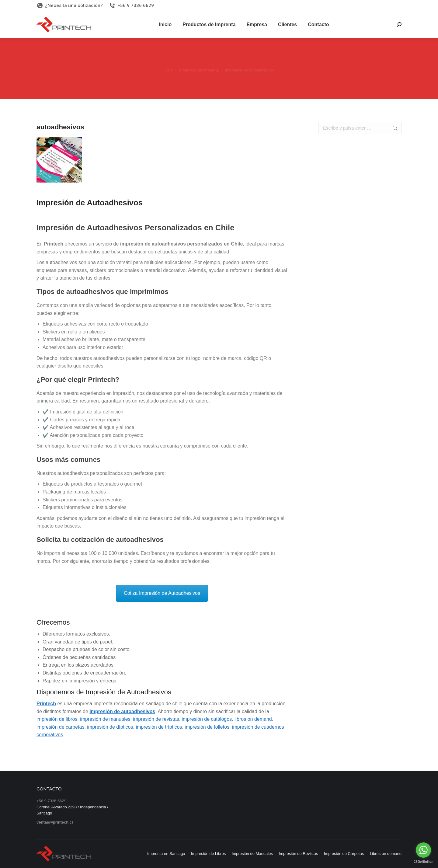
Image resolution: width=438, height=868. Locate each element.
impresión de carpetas (60, 727)
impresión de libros (57, 719)
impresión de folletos (207, 727)
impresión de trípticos (159, 727)
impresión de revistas (156, 719)
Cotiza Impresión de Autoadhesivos (162, 593)
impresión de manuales (105, 719)
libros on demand (253, 719)
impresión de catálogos (207, 719)
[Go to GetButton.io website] (423, 862)
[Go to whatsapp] (423, 850)
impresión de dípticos (110, 727)
